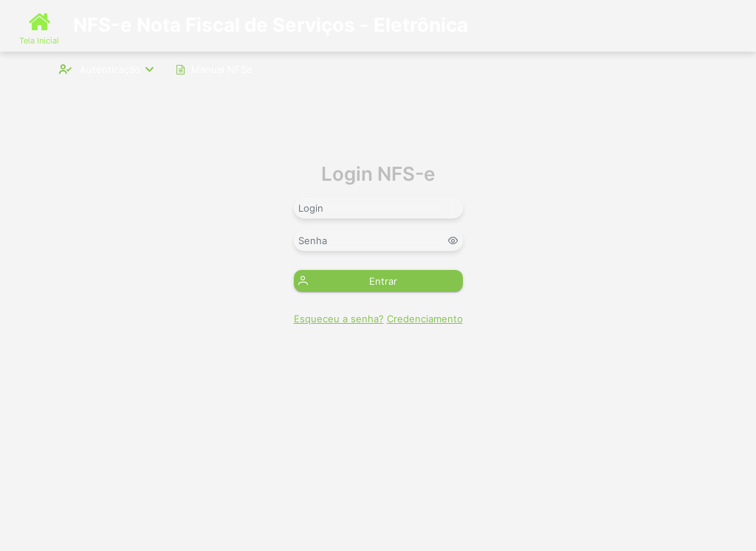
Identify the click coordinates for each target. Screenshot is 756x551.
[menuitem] (106, 69)
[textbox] (378, 208)
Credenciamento (425, 319)
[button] (378, 281)
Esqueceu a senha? (339, 319)
